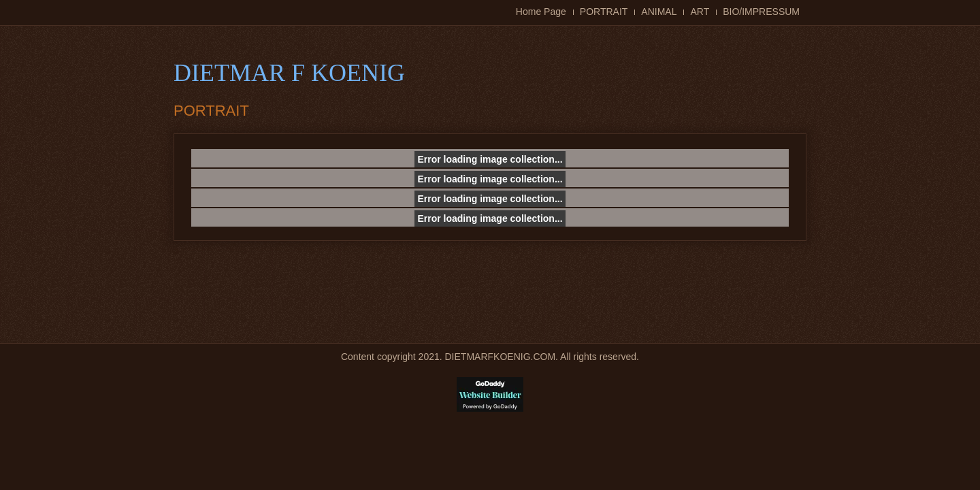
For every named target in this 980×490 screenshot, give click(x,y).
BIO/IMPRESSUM (761, 12)
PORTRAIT (604, 12)
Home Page (541, 12)
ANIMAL (659, 12)
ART (700, 12)
